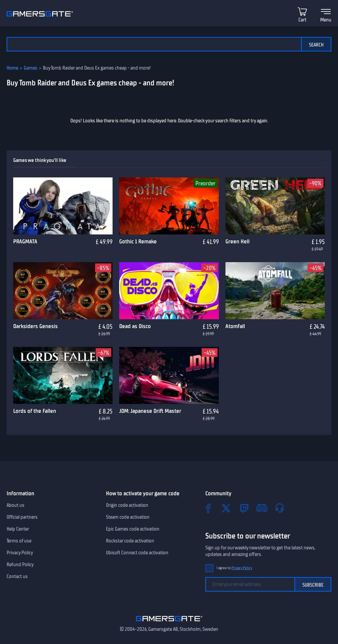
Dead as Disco (135, 326)
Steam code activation (128, 517)
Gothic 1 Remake (138, 241)
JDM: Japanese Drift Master (150, 411)
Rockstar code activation (130, 541)
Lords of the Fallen (35, 411)
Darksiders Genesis (35, 326)
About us (16, 505)
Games (31, 68)
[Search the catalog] (154, 44)
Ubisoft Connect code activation (137, 553)
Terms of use (19, 541)
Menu (326, 20)
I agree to (234, 568)
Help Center (18, 529)
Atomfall (235, 326)
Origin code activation (127, 505)
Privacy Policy (20, 553)
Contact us (17, 576)
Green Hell (237, 241)
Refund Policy (20, 565)
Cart (302, 20)
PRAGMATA (25, 241)
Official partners (22, 517)
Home (12, 68)
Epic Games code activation (133, 529)
